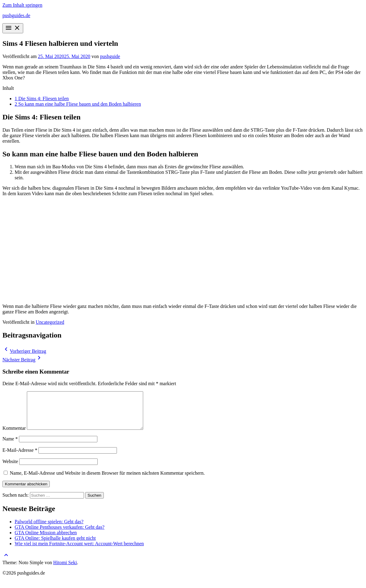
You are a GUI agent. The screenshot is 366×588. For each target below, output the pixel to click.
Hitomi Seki (65, 570)
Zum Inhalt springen (22, 5)
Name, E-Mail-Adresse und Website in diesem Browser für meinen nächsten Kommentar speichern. (107, 480)
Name (10, 446)
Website (10, 469)
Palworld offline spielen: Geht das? (49, 529)
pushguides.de (16, 15)
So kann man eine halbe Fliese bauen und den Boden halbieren (78, 104)
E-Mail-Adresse (20, 457)
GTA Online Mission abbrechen (46, 540)
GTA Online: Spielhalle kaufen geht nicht (55, 545)
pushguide (110, 56)
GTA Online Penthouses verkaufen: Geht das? (60, 534)
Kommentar (14, 435)
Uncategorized (50, 322)
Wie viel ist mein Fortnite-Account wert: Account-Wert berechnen (79, 551)
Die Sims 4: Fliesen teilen (42, 99)
